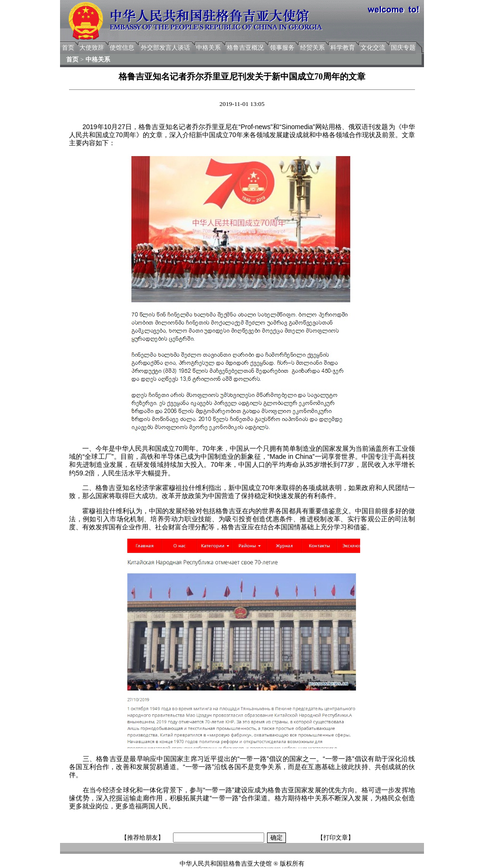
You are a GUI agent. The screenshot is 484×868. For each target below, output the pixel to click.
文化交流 (373, 48)
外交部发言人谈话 (165, 48)
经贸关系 (312, 48)
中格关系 (208, 48)
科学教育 (343, 48)
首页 (68, 48)
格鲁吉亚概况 (245, 48)
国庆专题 (403, 48)
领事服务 (282, 48)
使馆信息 (122, 48)
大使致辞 (92, 48)
